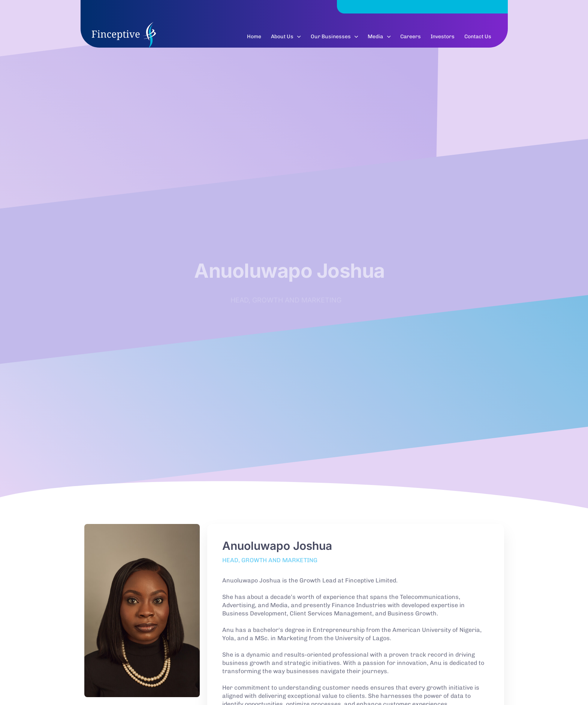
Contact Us (478, 41)
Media (379, 41)
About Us (286, 41)
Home (254, 41)
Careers (411, 41)
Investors (443, 41)
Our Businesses (334, 41)
